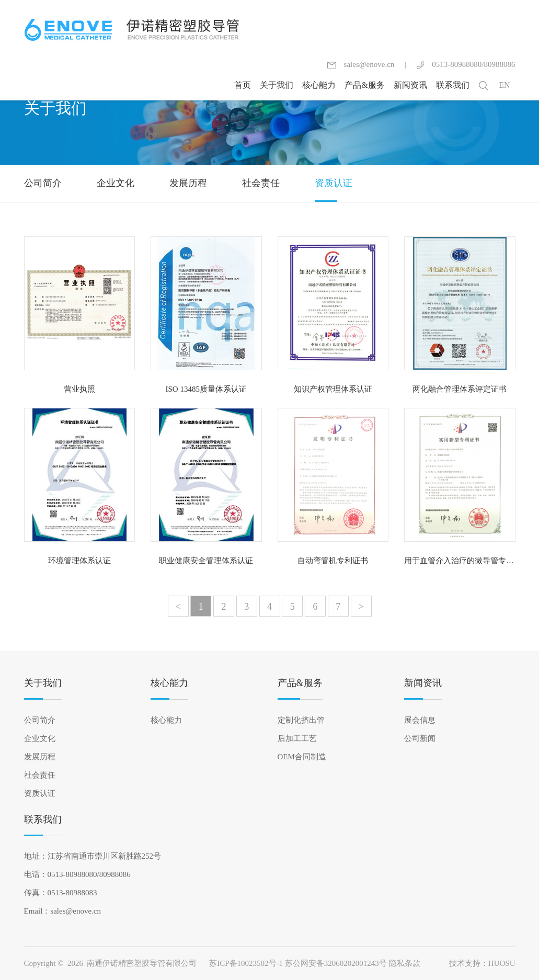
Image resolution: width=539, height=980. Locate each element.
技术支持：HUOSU (482, 963)
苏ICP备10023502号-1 (246, 963)
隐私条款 (405, 963)
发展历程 (40, 757)
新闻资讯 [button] (410, 85)
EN (504, 85)
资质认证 (40, 793)
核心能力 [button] (319, 85)
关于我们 (43, 683)
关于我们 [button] (277, 85)
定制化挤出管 (301, 720)
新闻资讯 (423, 683)
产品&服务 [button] (364, 85)
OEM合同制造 (302, 757)
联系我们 (43, 819)
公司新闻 (420, 738)
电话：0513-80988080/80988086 (77, 874)
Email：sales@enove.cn (63, 911)
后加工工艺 (297, 738)
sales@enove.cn (361, 64)
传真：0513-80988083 (61, 893)
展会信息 (420, 720)
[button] (484, 85)
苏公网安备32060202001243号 (336, 963)
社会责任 (40, 775)
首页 (243, 85)
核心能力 (169, 683)
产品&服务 (300, 683)
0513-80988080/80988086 (466, 64)
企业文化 (40, 738)
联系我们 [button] (453, 85)
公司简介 (40, 720)
